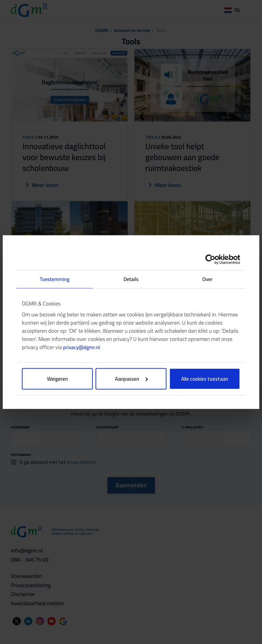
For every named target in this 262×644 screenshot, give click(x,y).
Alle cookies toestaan (205, 379)
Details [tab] (131, 279)
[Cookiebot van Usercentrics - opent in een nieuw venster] (210, 259)
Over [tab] (207, 279)
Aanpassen (132, 379)
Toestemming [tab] (54, 279)
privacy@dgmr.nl (82, 347)
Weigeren (57, 379)
